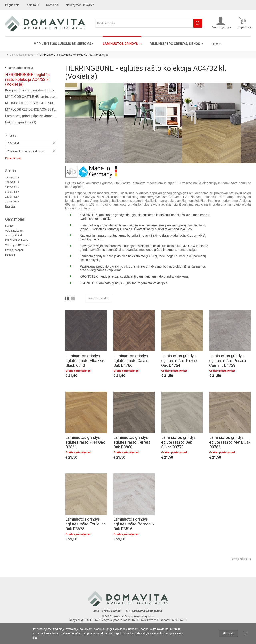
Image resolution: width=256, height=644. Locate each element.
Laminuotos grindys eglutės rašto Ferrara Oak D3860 (132, 442)
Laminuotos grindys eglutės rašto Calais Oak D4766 (131, 361)
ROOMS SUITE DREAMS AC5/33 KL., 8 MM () (31, 103)
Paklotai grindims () (21, 122)
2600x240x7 (12, 192)
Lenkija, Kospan (14, 250)
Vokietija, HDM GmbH (18, 245)
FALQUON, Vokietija (17, 240)
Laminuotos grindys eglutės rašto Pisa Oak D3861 (85, 442)
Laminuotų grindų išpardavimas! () (31, 116)
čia (35, 638)
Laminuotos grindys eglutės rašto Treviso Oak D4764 (180, 361)
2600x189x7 (12, 197)
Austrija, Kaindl (14, 235)
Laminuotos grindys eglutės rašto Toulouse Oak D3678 (86, 524)
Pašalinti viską (13, 158)
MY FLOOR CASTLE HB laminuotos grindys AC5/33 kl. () (31, 97)
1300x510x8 (12, 178)
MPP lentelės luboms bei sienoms (62, 44)
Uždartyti (246, 633)
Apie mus (33, 5)
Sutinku (228, 633)
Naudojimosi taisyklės (80, 5)
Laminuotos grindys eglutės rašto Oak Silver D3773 (178, 442)
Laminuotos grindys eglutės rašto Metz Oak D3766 (230, 442)
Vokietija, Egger (14, 231)
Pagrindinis (12, 5)
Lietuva (9, 226)
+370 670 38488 (110, 611)
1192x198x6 (12, 187)
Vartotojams (220, 23)
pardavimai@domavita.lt (147, 611)
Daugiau (10, 206)
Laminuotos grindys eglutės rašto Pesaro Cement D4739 (228, 361)
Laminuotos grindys (121, 44)
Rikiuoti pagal (98, 298)
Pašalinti (54, 143)
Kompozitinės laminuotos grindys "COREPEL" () (31, 90)
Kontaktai (52, 5)
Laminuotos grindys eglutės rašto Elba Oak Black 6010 (85, 361)
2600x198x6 (12, 202)
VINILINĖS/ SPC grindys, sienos (175, 44)
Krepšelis (243, 23)
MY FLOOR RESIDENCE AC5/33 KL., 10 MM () (31, 109)
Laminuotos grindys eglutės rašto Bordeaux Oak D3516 (134, 524)
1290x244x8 (12, 182)
